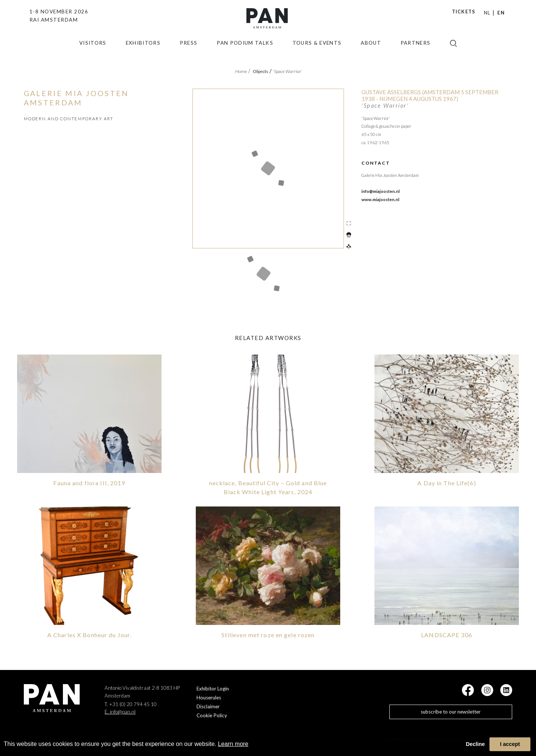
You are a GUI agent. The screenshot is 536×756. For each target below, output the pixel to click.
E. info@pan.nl (120, 711)
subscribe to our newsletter (451, 711)
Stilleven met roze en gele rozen (268, 634)
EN (501, 13)
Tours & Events (317, 50)
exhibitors (143, 50)
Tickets (464, 12)
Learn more (233, 744)
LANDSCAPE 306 (447, 634)
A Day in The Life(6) (447, 482)
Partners (416, 50)
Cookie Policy (212, 715)
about (371, 50)
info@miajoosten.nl (381, 191)
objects (262, 71)
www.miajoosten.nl (380, 199)
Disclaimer (208, 706)
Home (243, 71)
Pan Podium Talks (245, 50)
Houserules (209, 697)
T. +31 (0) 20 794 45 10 (131, 703)
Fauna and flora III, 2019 (89, 482)
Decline (475, 744)
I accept (510, 744)
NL (487, 13)
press (189, 50)
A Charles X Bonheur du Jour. (90, 634)
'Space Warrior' (288, 71)
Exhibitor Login (213, 688)
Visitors (93, 50)
